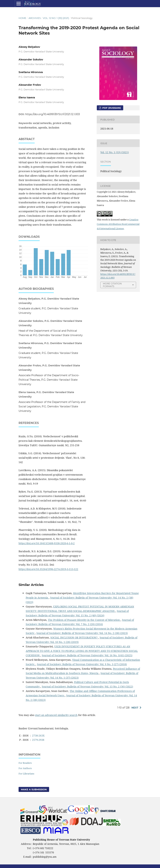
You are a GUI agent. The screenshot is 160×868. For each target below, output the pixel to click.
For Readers (25, 763)
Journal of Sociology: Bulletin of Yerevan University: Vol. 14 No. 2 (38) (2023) (82, 633)
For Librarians (26, 774)
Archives (35, 18)
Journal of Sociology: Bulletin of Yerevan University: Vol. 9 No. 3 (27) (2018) (82, 664)
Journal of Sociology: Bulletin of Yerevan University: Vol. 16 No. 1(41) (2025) (87, 655)
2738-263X (38, 736)
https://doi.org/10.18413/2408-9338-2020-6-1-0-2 (47, 543)
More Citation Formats (112, 285)
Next (135, 708)
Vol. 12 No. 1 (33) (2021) (56, 18)
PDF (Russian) (111, 108)
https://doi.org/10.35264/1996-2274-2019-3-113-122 (48, 569)
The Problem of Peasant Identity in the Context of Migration (84, 620)
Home (22, 18)
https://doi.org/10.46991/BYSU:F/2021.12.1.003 (52, 114)
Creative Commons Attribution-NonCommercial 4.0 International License (118, 224)
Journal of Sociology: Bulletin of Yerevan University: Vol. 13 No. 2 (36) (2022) (87, 687)
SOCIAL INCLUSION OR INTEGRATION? (74, 638)
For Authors (25, 768)
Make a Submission (34, 789)
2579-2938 (38, 740)
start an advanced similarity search (56, 715)
